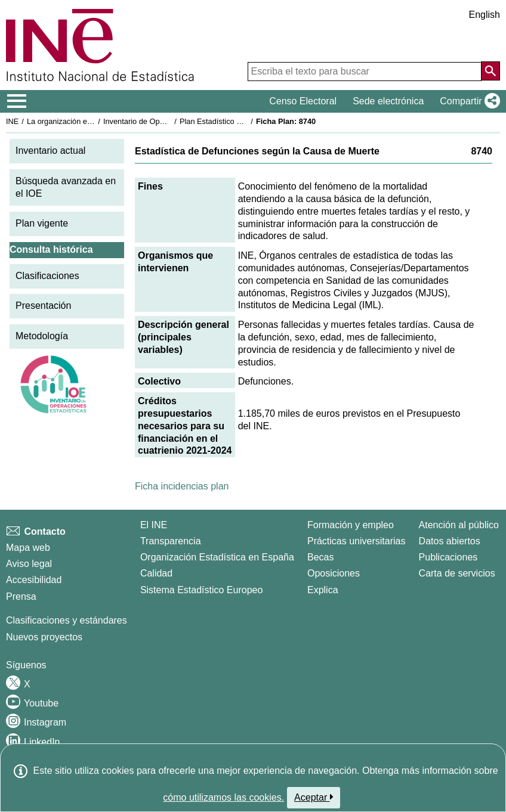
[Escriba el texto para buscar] (365, 72)
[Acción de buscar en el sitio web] (490, 71)
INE (12, 121)
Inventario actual (50, 151)
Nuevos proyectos (44, 637)
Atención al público (459, 525)
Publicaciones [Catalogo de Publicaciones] (448, 557)
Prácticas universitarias (357, 541)
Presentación (43, 306)
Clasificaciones (47, 276)
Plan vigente (42, 223)
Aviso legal (29, 564)
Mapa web (28, 548)
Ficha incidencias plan (182, 486)
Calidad (156, 573)
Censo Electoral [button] (303, 101)
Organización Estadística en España (217, 557)
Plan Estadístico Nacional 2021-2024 (242, 121)
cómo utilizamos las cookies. (223, 797)
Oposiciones (334, 573)
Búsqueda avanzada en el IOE (66, 187)
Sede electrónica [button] (388, 101)
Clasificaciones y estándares (67, 620)
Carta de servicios (457, 573)
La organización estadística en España (92, 121)
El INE (154, 525)
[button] (468, 101)
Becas (320, 557)
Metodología (42, 336)
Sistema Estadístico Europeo (201, 590)
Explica (323, 590)
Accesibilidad (34, 580)
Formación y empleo (351, 525)
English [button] (485, 15)
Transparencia (171, 541)
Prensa (21, 596)
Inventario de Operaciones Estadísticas (170, 121)
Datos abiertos (450, 541)
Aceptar (314, 797)
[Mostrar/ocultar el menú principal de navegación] (17, 101)
